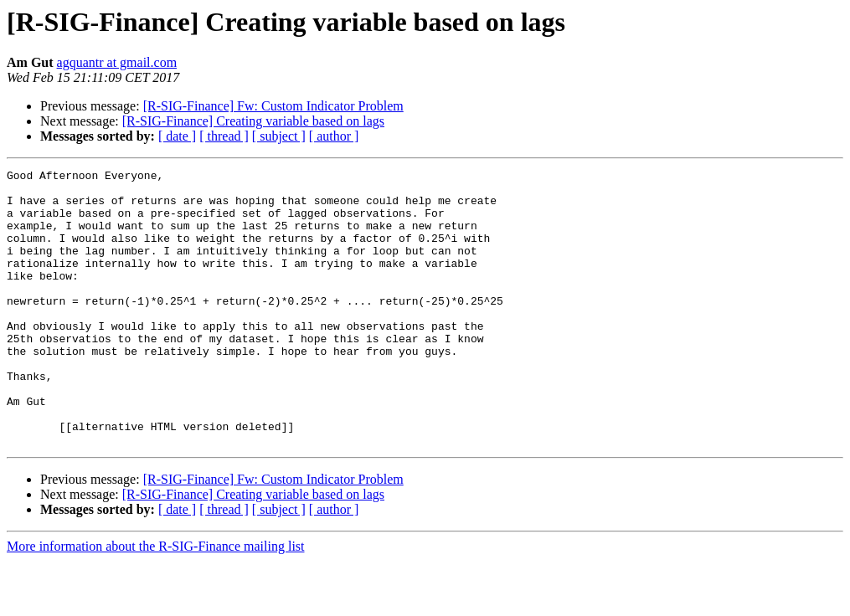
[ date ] (177, 136)
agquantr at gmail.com (117, 62)
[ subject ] (279, 136)
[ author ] (334, 136)
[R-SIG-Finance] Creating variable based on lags (253, 121)
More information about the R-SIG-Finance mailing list (156, 601)
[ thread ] (224, 136)
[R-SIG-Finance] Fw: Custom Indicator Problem (273, 106)
